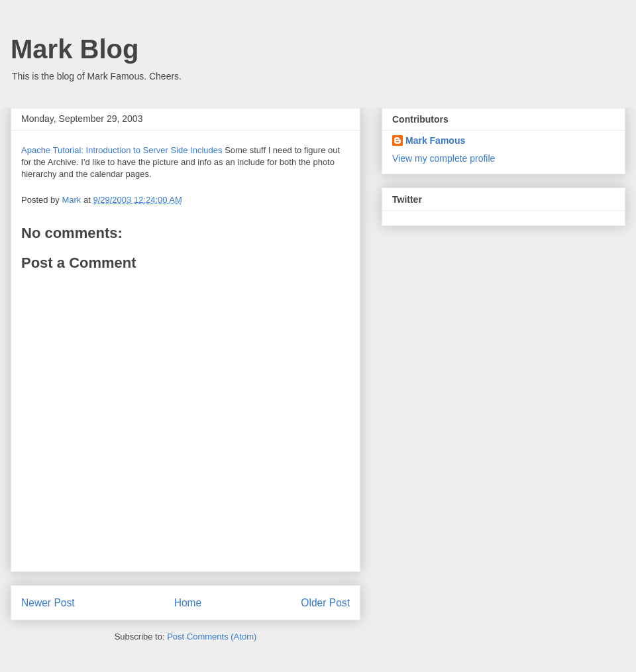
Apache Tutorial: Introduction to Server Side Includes (122, 150)
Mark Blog (75, 49)
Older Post (325, 603)
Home (188, 603)
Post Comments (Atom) (212, 637)
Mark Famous (435, 140)
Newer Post (48, 603)
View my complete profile (444, 158)
